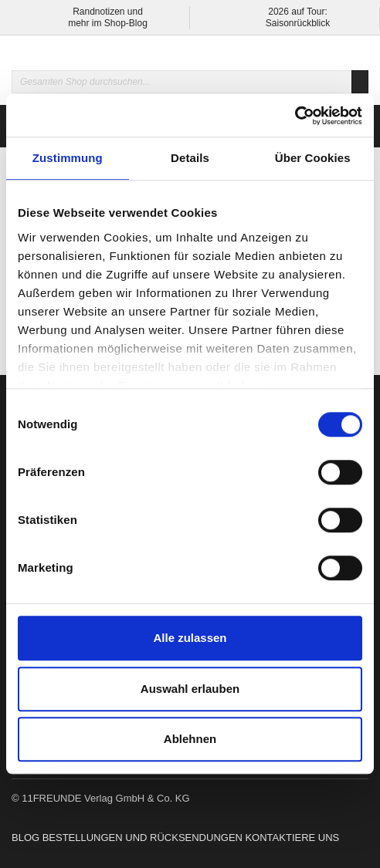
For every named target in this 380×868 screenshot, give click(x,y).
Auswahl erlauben (190, 689)
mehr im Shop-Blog (108, 23)
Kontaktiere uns (292, 838)
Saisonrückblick (298, 23)
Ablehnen (190, 739)
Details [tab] (190, 158)
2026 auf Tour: (298, 12)
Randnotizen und (108, 12)
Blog (25, 838)
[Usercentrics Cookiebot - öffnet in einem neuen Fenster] (295, 116)
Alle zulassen (190, 638)
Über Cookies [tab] (313, 158)
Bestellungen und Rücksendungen (142, 838)
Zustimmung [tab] (68, 158)
